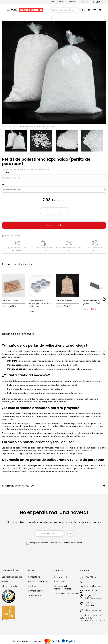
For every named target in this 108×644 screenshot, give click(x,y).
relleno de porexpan (37, 426)
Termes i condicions (38, 582)
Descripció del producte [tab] (18, 334)
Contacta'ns (34, 577)
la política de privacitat (72, 543)
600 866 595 (91, 591)
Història (6, 582)
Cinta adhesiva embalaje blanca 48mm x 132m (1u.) (40, 303)
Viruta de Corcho (10, 301)
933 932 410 (91, 577)
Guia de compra (36, 595)
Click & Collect (61, 577)
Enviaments (60, 582)
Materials (72, 2)
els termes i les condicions (49, 543)
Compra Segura (36, 591)
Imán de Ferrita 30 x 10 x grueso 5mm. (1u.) (94, 302)
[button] (97, 2)
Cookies (32, 586)
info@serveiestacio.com (92, 586)
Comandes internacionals (67, 594)
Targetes (84, 2)
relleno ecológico (42, 429)
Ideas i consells (9, 586)
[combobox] (64, 10)
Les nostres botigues (12, 577)
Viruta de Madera (64, 301)
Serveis (61, 2)
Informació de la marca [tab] (18, 486)
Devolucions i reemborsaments (62, 588)
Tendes (51, 2)
